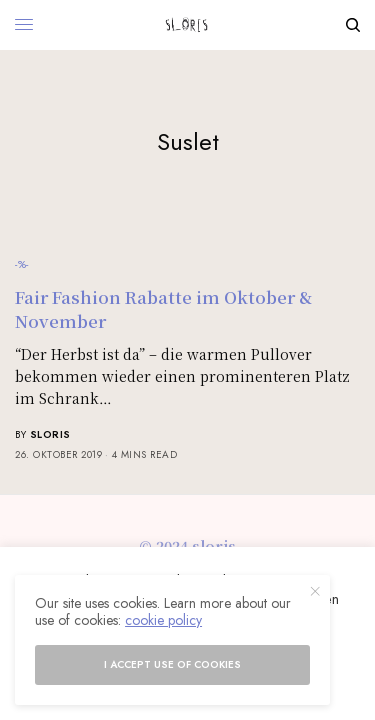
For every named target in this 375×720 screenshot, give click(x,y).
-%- (22, 264)
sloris (50, 434)
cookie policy (163, 620)
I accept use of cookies (172, 664)
